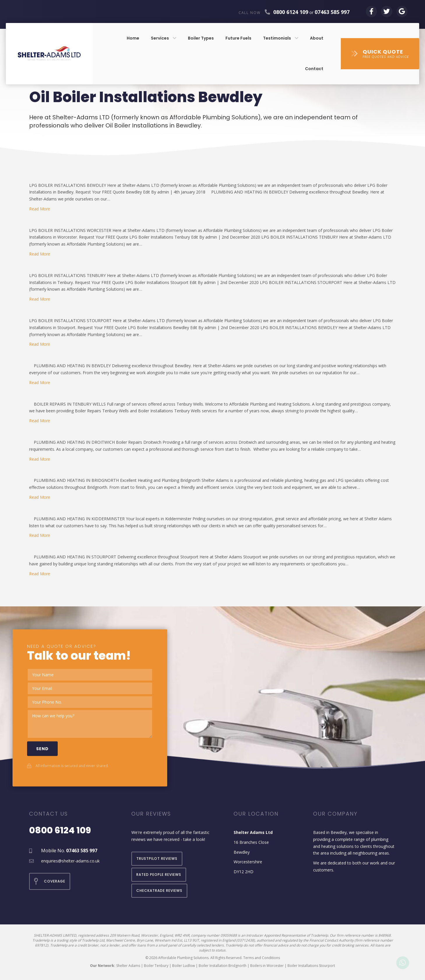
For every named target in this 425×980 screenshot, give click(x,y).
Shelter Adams (128, 966)
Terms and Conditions (262, 958)
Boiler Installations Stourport (311, 966)
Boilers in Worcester (267, 966)
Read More (40, 209)
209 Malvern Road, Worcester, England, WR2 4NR (150, 935)
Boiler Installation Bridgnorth (223, 966)
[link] (133, 38)
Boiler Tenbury (156, 966)
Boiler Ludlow (184, 966)
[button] (380, 54)
